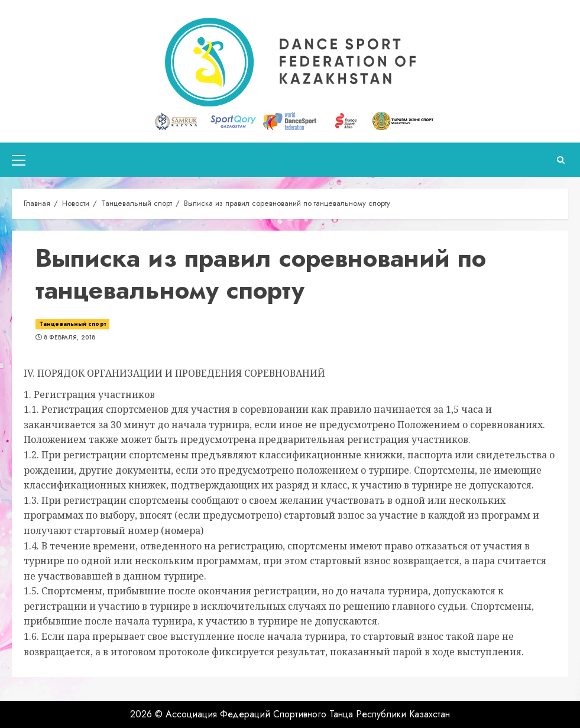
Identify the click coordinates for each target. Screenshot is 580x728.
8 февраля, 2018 (70, 338)
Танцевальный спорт (72, 324)
